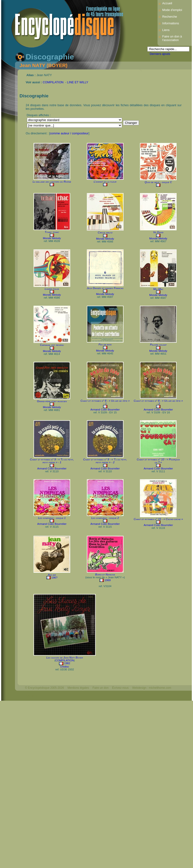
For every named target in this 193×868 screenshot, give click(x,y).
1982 (67, 663)
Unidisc (65, 667)
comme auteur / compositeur (69, 133)
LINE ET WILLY (78, 82)
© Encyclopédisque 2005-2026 (45, 688)
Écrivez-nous (120, 688)
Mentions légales (78, 688)
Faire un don (101, 688)
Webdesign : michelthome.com (152, 688)
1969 (108, 580)
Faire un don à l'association (172, 38)
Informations (171, 23)
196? (54, 578)
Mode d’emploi (172, 10)
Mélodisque (32, 696)
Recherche (170, 17)
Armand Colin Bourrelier (105, 410)
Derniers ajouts (160, 54)
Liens (166, 30)
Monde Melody (52, 238)
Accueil (167, 3)
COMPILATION (53, 82)
